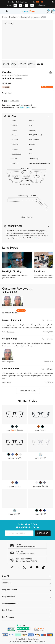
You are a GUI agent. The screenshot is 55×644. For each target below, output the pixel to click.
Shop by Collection (10, 590)
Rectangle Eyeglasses (30, 17)
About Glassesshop (10, 603)
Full (30, 126)
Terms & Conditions (39, 641)
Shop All (5, 576)
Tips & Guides (8, 610)
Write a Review (11, 313)
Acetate (32, 144)
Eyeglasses (14, 17)
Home (5, 17)
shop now (42, 5)
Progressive (17, 154)
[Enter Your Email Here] (19, 533)
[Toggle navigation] (3, 11)
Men (31, 140)
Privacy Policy (27, 641)
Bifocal (15, 149)
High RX (32, 163)
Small (36, 238)
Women (36, 140)
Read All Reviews (27, 391)
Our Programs (8, 617)
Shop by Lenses (9, 597)
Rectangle (33, 130)
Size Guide (15, 101)
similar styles (25, 107)
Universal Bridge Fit (43, 163)
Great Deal (6, 583)
